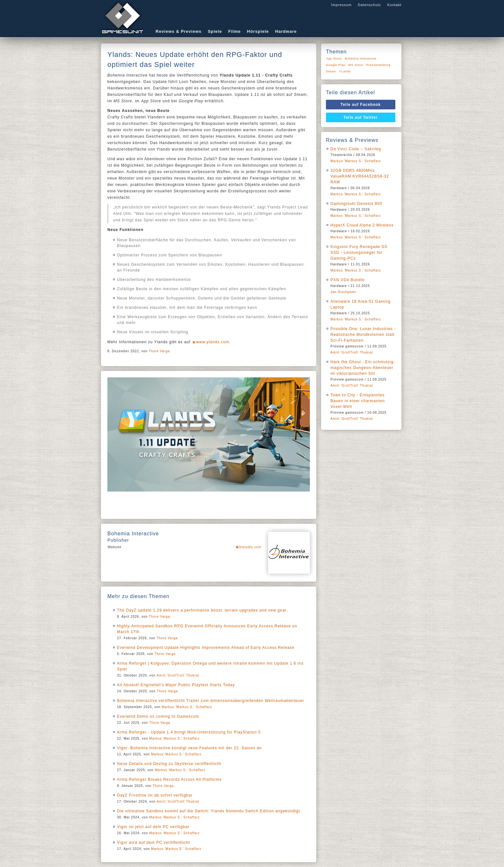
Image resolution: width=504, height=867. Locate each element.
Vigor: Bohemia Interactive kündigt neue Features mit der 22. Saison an (189, 748)
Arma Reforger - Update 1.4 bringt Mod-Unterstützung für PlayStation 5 (189, 732)
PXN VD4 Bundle (347, 280)
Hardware (286, 31)
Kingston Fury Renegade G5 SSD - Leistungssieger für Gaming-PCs (359, 253)
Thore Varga (159, 351)
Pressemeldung (379, 65)
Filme (234, 31)
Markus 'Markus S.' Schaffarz (187, 707)
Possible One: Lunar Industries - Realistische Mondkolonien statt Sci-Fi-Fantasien (363, 335)
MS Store (356, 65)
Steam (331, 71)
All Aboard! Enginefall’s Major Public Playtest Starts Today (176, 685)
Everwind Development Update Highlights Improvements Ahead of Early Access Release (206, 648)
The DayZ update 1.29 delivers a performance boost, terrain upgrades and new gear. (202, 610)
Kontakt (394, 5)
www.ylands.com (213, 342)
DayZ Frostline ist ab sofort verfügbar (155, 795)
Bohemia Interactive (361, 59)
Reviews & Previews (179, 31)
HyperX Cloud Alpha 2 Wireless (362, 225)
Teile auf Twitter (361, 117)
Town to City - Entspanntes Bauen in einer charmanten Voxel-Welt (358, 401)
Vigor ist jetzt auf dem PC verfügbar (153, 827)
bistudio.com (250, 547)
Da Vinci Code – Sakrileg (356, 149)
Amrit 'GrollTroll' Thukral (178, 675)
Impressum (341, 5)
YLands (345, 71)
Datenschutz (369, 5)
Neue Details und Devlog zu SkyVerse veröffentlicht (169, 764)
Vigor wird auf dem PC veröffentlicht (153, 843)
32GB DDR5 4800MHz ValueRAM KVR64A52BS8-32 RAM (360, 176)
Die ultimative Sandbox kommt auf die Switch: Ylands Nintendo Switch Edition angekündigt (208, 811)
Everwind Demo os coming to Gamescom (158, 716)
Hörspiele (258, 31)
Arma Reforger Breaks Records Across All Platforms (169, 779)
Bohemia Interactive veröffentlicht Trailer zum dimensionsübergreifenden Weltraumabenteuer (211, 701)
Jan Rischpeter (343, 292)
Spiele (215, 31)
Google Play (336, 65)
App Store (334, 59)
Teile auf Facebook (360, 105)
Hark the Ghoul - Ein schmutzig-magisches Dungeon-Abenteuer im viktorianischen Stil (363, 368)
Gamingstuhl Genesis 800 (356, 204)
